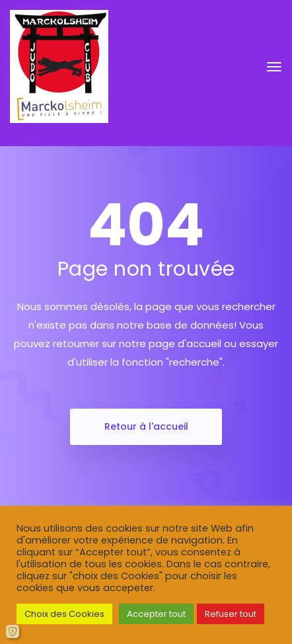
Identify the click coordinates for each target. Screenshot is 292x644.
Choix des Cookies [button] (64, 614)
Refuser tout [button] (231, 614)
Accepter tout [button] (156, 614)
